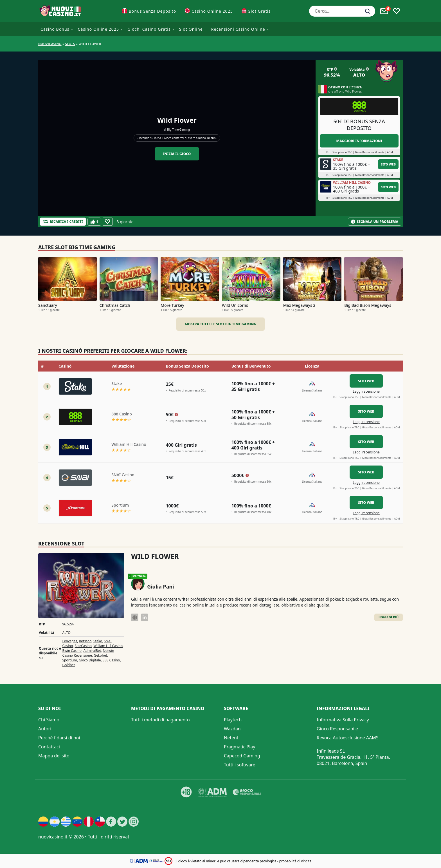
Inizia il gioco (177, 154)
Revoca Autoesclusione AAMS (348, 738)
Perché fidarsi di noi (59, 738)
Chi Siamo (49, 720)
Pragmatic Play (239, 747)
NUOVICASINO (50, 44)
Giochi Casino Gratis (149, 29)
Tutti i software (240, 765)
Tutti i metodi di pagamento (160, 720)
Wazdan (232, 729)
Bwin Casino (72, 651)
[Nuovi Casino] (61, 11)
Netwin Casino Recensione (88, 653)
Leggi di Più (389, 617)
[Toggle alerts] (384, 11)
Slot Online (191, 29)
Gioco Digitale (90, 660)
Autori (45, 729)
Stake (98, 641)
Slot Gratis (259, 11)
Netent (231, 738)
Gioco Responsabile (337, 729)
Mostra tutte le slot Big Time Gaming (220, 324)
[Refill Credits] (63, 222)
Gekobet (100, 655)
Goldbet (68, 665)
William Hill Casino (108, 646)
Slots (70, 44)
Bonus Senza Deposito (153, 11)
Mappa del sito (54, 756)
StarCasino (83, 646)
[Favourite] (108, 222)
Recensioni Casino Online (238, 29)
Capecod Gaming (242, 756)
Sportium (69, 660)
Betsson (85, 641)
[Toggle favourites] (397, 11)
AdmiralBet (92, 651)
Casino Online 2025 (212, 11)
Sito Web (388, 164)
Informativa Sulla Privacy (343, 720)
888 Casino (111, 660)
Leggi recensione (366, 391)
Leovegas (70, 641)
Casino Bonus (55, 29)
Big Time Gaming (178, 129)
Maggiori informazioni (359, 141)
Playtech (233, 720)
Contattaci (49, 747)
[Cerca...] (342, 11)
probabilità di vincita (295, 861)
